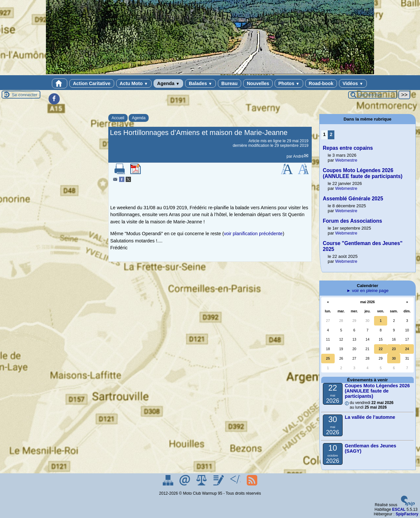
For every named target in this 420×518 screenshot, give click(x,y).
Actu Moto (134, 83)
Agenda (168, 83)
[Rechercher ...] (373, 95)
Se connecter (25, 95)
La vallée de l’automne (370, 417)
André (298, 156)
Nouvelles (258, 83)
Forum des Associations (353, 221)
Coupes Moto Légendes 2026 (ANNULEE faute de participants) (363, 173)
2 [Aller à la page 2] (331, 134)
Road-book (321, 83)
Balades (200, 83)
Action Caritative (92, 83)
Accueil (118, 118)
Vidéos (353, 83)
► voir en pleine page (367, 291)
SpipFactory (407, 514)
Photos (289, 83)
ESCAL (399, 509)
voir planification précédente (253, 234)
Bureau (230, 83)
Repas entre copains (348, 148)
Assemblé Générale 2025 (353, 199)
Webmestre (346, 160)
